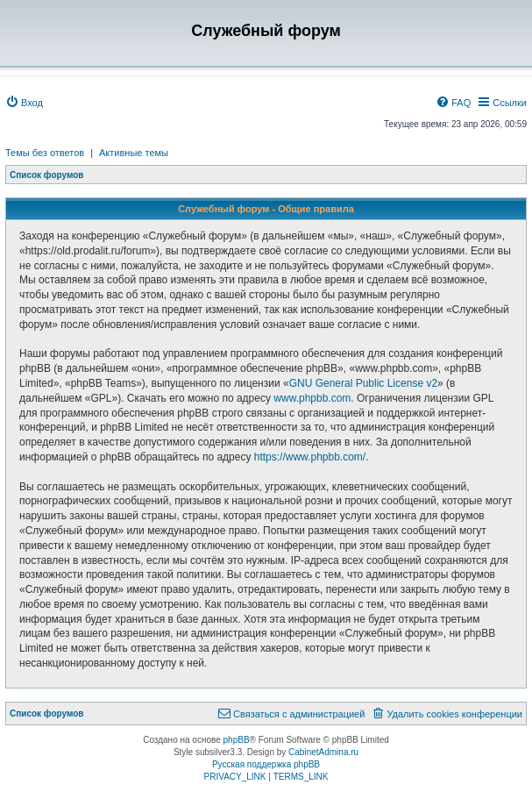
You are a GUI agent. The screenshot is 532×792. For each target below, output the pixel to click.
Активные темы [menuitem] (134, 153)
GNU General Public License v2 (363, 383)
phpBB (237, 740)
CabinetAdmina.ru (323, 752)
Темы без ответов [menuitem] (45, 153)
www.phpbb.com (312, 398)
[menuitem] (24, 103)
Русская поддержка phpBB (266, 764)
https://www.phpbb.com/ (310, 457)
